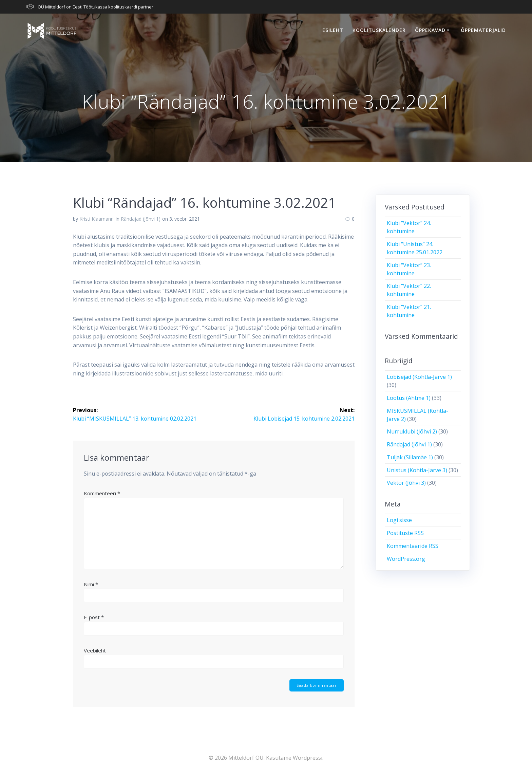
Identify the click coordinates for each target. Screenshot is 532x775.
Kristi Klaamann (97, 219)
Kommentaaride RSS (413, 546)
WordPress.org (406, 559)
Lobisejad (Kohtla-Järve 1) (419, 377)
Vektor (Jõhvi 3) (406, 483)
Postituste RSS (405, 533)
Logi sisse (399, 520)
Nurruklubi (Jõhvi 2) (412, 431)
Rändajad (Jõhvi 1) (141, 219)
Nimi (91, 584)
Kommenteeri (102, 493)
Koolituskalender (379, 30)
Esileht (333, 30)
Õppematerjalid (483, 30)
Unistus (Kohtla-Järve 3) (417, 470)
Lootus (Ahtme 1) (409, 398)
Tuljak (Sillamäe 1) (410, 457)
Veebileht (95, 650)
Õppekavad (430, 30)
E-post (94, 617)
